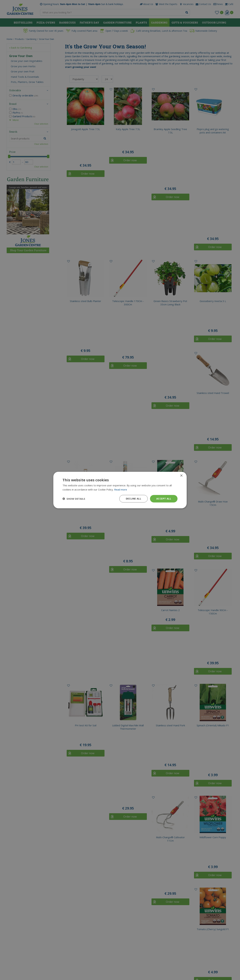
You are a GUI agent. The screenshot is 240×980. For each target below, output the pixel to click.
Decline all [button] (133, 499)
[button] (74, 499)
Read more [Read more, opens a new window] (121, 489)
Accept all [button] (164, 499)
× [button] (181, 476)
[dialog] (120, 490)
